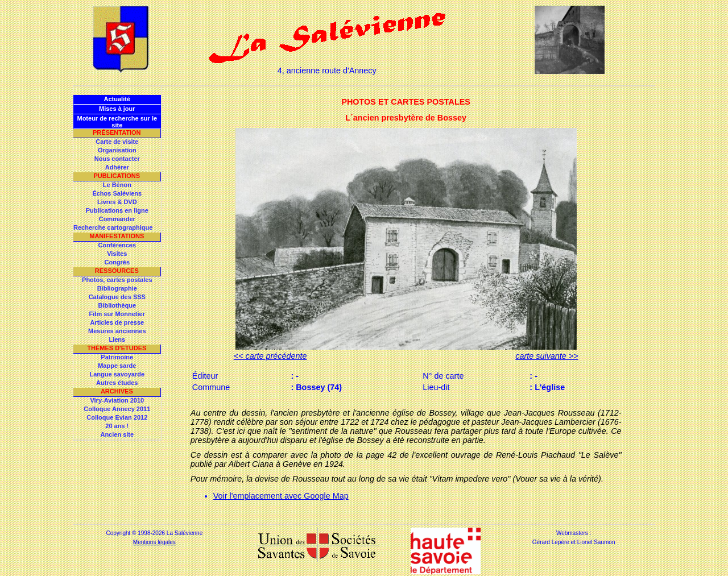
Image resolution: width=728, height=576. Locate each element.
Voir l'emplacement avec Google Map (281, 496)
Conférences (117, 245)
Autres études (117, 383)
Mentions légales (154, 542)
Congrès (117, 262)
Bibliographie (117, 288)
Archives (117, 391)
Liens (117, 339)
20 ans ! (117, 426)
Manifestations (117, 236)
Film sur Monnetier (117, 314)
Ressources (117, 271)
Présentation (117, 132)
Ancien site (117, 434)
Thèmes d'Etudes (117, 348)
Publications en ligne (117, 210)
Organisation (117, 150)
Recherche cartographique (113, 227)
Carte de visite (117, 142)
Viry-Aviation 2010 (117, 400)
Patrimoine (117, 357)
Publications (117, 176)
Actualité (117, 99)
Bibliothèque (117, 305)
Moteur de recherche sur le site (117, 122)
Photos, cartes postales (117, 280)
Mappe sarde (117, 366)
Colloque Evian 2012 (117, 417)
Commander (117, 219)
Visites (117, 254)
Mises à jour (117, 109)
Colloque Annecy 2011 (117, 409)
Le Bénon (117, 185)
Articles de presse (117, 322)
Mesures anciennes (117, 331)
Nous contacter (117, 159)
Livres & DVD (117, 202)
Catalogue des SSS (117, 297)
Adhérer (117, 167)
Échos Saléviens (117, 193)
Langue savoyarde (117, 374)
